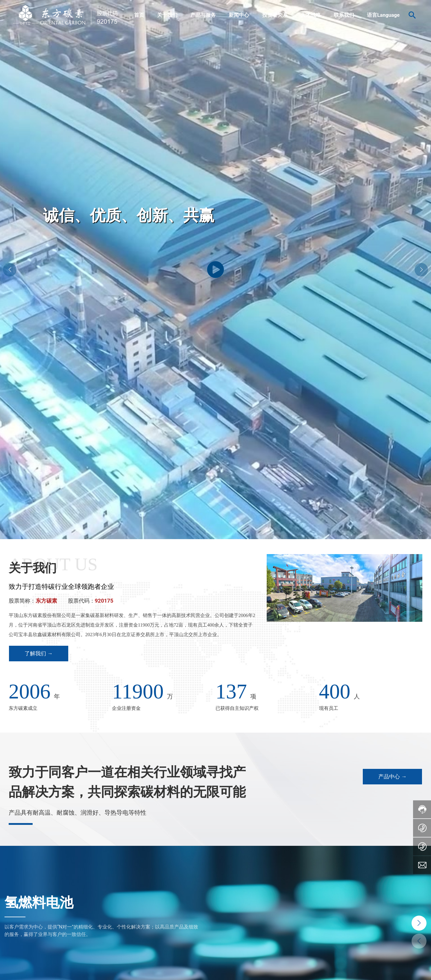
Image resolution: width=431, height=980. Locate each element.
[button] (421, 270)
